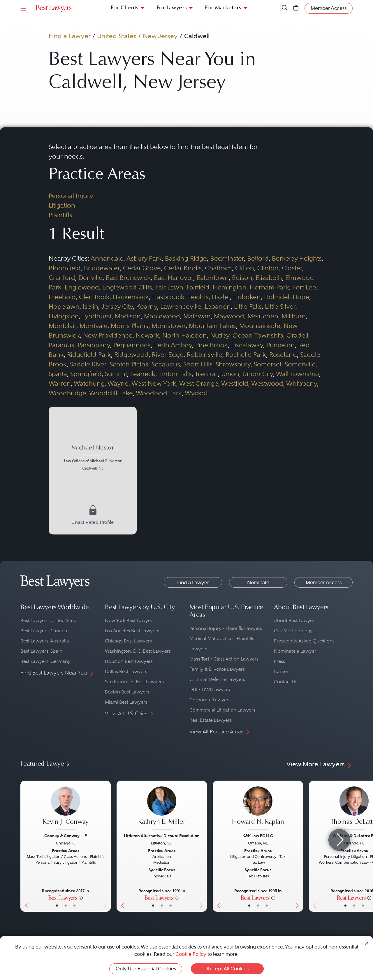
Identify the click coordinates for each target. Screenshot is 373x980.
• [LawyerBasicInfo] (57, 905)
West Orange (199, 383)
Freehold (62, 297)
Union (230, 374)
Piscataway (247, 345)
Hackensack (131, 297)
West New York (154, 383)
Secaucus (166, 364)
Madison (128, 316)
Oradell (297, 335)
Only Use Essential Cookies (146, 969)
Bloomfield (65, 268)
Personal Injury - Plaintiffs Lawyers (226, 628)
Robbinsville (205, 354)
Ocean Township (258, 335)
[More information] (81, 898)
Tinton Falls (175, 374)
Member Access (324, 582)
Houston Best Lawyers (129, 661)
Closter (292, 268)
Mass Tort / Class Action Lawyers (224, 659)
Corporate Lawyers (210, 700)
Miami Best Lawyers (126, 702)
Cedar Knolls (183, 268)
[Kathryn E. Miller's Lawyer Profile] (162, 809)
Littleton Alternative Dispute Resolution (162, 836)
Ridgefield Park (89, 354)
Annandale (107, 258)
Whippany (302, 383)
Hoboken (247, 297)
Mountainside (260, 326)
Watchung (89, 383)
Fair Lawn (169, 287)
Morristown (169, 326)
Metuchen (263, 316)
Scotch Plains (129, 364)
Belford (258, 258)
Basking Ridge (186, 258)
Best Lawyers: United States (49, 620)
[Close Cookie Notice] (367, 943)
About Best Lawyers (295, 620)
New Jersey (160, 36)
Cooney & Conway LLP (66, 836)
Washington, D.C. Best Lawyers (138, 651)
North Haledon (185, 335)
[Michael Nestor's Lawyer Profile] (93, 459)
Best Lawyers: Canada (44, 631)
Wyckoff (197, 393)
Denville (90, 278)
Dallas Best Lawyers (126, 671)
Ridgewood (131, 354)
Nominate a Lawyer (295, 651)
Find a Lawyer (70, 36)
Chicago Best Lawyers (128, 641)
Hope (301, 297)
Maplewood (162, 316)
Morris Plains (130, 326)
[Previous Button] (25, 846)
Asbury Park (144, 258)
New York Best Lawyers (130, 620)
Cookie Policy (191, 954)
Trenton (206, 374)
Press (279, 661)
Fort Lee (304, 287)
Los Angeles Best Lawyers (132, 631)
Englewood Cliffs (127, 287)
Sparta (58, 374)
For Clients (125, 8)
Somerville (300, 364)
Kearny (147, 306)
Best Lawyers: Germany (45, 661)
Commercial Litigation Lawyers (222, 710)
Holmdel (277, 297)
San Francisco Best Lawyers (134, 682)
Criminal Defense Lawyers (217, 679)
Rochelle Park (246, 354)
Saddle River (88, 364)
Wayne (118, 383)
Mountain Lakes (212, 326)
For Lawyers (172, 8)
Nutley (220, 335)
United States (117, 36)
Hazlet (221, 297)
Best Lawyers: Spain (41, 651)
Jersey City (117, 306)
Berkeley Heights (297, 258)
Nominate (258, 582)
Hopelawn (64, 306)
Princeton (281, 345)
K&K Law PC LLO (258, 836)
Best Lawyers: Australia (45, 641)
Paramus (61, 345)
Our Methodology (293, 631)
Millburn (294, 316)
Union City (258, 374)
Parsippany (94, 345)
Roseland (283, 354)
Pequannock (132, 345)
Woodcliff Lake (111, 393)
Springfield (86, 374)
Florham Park (269, 287)
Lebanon (218, 306)
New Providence (108, 335)
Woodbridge (67, 393)
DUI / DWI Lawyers (210, 690)
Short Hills (198, 364)
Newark (147, 335)
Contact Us (286, 682)
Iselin (90, 306)
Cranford (62, 278)
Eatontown (213, 278)
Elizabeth (269, 278)
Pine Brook (212, 345)
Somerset (268, 364)
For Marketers (223, 8)
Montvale (94, 326)
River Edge (168, 354)
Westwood (267, 383)
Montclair (63, 326)
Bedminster (227, 258)
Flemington (230, 287)
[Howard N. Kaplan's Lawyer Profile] (258, 809)
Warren (60, 383)
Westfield (235, 383)
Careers (282, 671)
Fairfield (198, 287)
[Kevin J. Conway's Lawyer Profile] (66, 809)
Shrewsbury (233, 364)
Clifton (245, 268)
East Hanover (174, 278)
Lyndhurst (97, 316)
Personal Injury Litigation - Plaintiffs (71, 205)
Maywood (229, 316)
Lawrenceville (181, 306)
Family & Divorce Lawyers (217, 669)
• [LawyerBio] (66, 905)
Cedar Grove (142, 268)
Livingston (64, 316)
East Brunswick (128, 278)
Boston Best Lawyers (127, 692)
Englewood (82, 287)
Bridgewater (102, 268)
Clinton (268, 268)
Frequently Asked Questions (304, 641)
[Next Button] (106, 846)
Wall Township (298, 374)
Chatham (218, 268)
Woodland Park (159, 393)
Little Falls (248, 306)
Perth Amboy (173, 345)
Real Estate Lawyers (211, 720)
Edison (242, 278)
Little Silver (280, 306)
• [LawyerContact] (74, 905)
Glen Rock (94, 297)
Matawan (197, 316)
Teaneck (143, 374)
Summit (116, 374)
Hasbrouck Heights (180, 297)
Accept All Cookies (227, 969)
